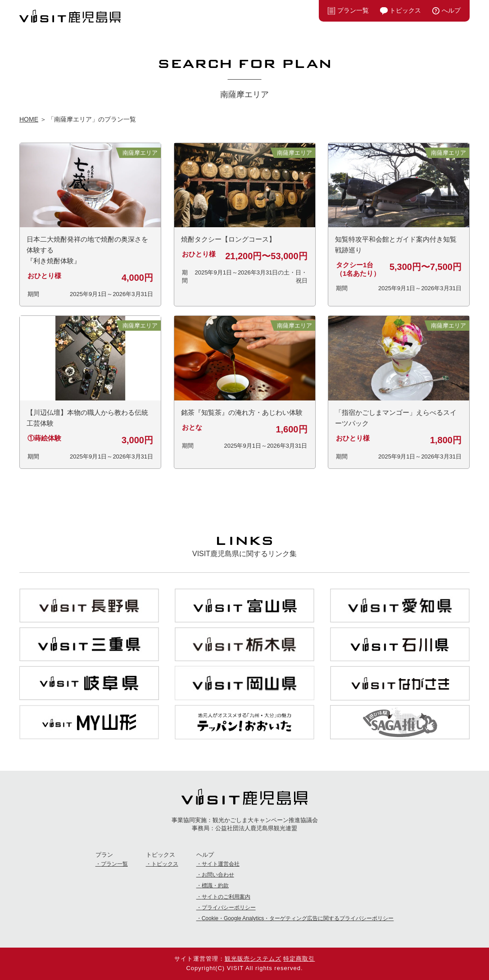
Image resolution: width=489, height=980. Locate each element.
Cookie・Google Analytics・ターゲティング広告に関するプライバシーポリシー (298, 918)
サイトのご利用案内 (226, 897)
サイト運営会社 (221, 864)
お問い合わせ (218, 875)
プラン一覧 (353, 10)
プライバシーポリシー (229, 908)
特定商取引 (299, 959)
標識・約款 (215, 886)
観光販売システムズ (253, 959)
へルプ (451, 10)
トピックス (405, 10)
